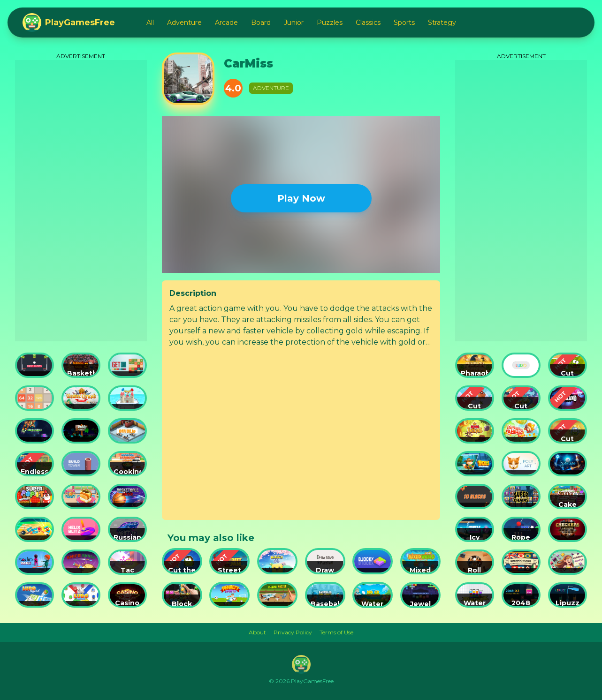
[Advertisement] (81, 201)
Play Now (301, 198)
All (150, 23)
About (257, 632)
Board (261, 23)
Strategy (442, 23)
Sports (404, 23)
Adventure (184, 23)
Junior (294, 23)
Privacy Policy (293, 632)
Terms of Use (336, 632)
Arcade (226, 23)
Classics (368, 23)
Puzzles (330, 23)
